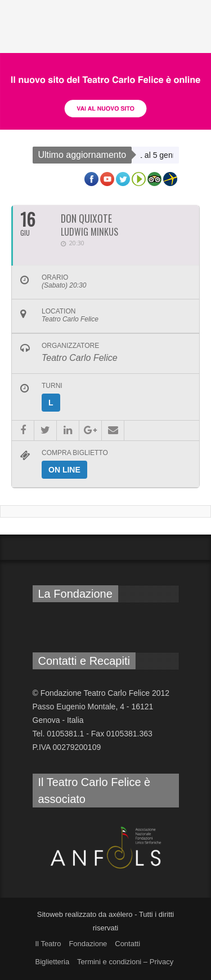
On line (64, 470)
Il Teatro (48, 944)
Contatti (127, 944)
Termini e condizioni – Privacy (125, 962)
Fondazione (88, 944)
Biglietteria (53, 962)
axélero (121, 914)
